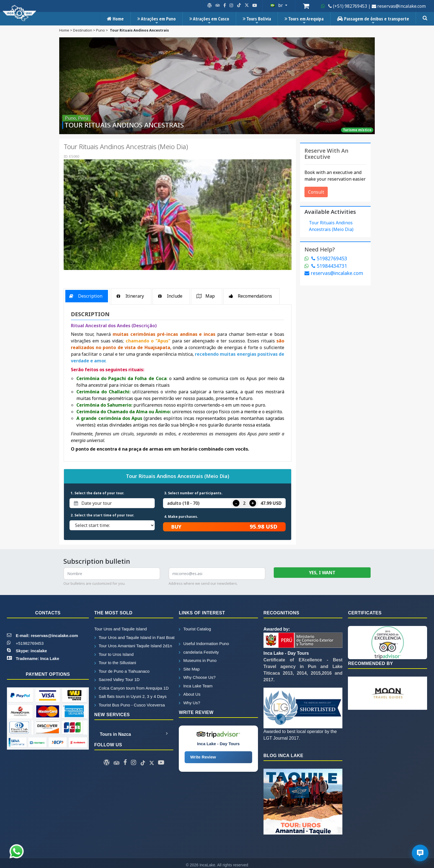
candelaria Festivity (199, 652)
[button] (81, 222)
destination (83, 30)
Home (115, 19)
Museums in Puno (198, 660)
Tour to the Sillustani (115, 663)
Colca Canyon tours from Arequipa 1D (132, 688)
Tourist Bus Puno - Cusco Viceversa (130, 705)
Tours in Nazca (134, 734)
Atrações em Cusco (209, 20)
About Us (190, 694)
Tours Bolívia (257, 20)
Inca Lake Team (196, 686)
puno (100, 30)
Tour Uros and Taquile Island (121, 629)
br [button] (277, 5)
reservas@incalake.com (334, 273)
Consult (316, 192)
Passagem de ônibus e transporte (373, 20)
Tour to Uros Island (114, 654)
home (64, 30)
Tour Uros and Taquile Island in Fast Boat (134, 637)
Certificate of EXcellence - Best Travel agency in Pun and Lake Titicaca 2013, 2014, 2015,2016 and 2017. (303, 666)
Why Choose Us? (197, 677)
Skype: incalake (31, 651)
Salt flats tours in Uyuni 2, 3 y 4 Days (131, 696)
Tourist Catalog (195, 629)
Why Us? (189, 703)
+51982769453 (30, 643)
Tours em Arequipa (304, 20)
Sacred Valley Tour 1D (117, 679)
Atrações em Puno (157, 20)
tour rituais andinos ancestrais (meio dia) (331, 226)
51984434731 (326, 266)
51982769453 (326, 258)
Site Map (189, 669)
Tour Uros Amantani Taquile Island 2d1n (133, 646)
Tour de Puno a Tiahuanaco (122, 671)
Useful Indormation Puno (204, 644)
